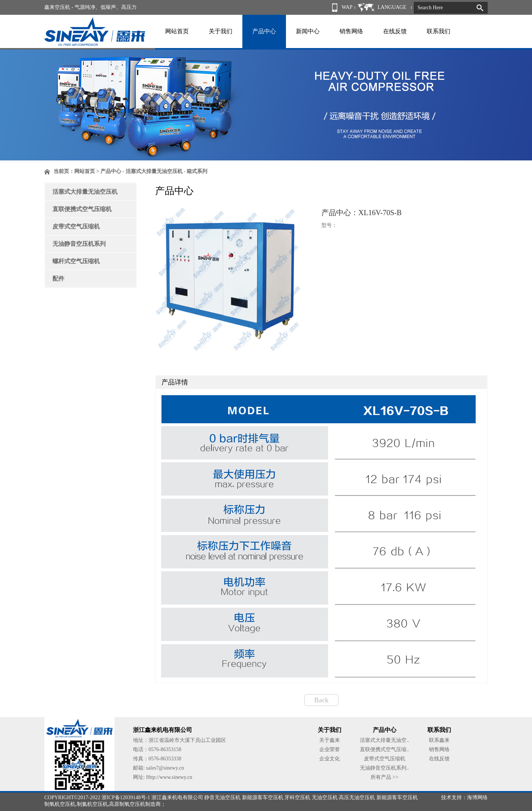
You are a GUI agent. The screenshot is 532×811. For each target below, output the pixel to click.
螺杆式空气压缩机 (76, 261)
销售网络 (351, 31)
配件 (58, 279)
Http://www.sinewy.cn (169, 777)
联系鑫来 (439, 740)
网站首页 (177, 31)
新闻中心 (308, 31)
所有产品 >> (384, 777)
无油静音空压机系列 (79, 244)
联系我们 (439, 31)
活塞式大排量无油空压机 (85, 192)
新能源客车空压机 (263, 798)
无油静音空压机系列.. (384, 768)
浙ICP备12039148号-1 (126, 798)
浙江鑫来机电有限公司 (177, 798)
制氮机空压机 (92, 804)
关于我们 (221, 31)
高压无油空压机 (357, 798)
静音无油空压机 (222, 798)
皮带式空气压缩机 (76, 226)
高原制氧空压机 (127, 804)
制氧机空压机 (60, 804)
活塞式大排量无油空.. (384, 740)
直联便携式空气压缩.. (384, 749)
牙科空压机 (297, 798)
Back (321, 700)
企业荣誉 (330, 749)
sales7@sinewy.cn (165, 768)
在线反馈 (395, 31)
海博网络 (477, 798)
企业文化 (330, 759)
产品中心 (264, 31)
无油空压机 (325, 798)
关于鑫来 (330, 740)
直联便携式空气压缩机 (82, 209)
